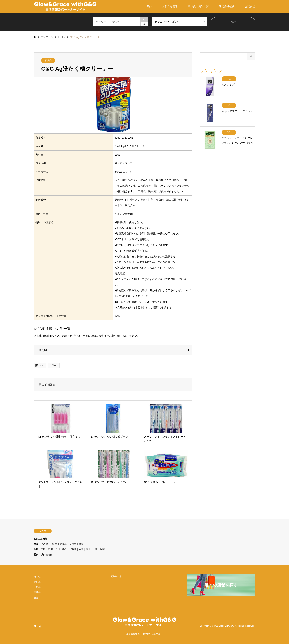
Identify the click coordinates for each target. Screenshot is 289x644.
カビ (44, 385)
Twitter (35, 626)
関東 (103, 549)
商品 (149, 6)
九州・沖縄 (61, 549)
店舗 (36, 549)
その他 (44, 544)
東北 (88, 549)
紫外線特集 (47, 555)
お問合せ (250, 6)
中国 (43, 549)
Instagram (40, 626)
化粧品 (54, 544)
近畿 (95, 549)
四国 (81, 549)
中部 (51, 549)
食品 (81, 544)
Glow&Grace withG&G (223, 626)
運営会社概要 (227, 6)
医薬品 (63, 544)
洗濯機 (51, 385)
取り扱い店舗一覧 (198, 6)
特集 (36, 555)
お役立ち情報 (170, 6)
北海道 (73, 549)
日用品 (48, 60)
